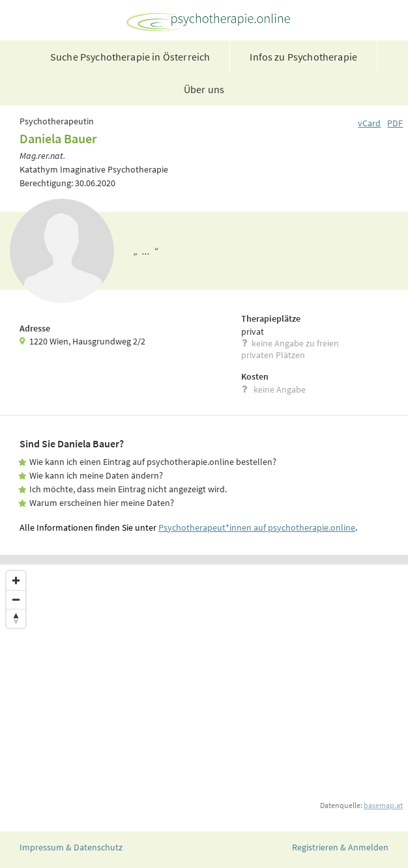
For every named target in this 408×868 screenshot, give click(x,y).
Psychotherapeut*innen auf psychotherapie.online (257, 527)
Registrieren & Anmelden (340, 847)
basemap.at (383, 805)
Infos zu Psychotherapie (303, 57)
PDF (395, 123)
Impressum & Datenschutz (71, 847)
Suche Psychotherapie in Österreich (130, 57)
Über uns (204, 89)
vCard (369, 123)
